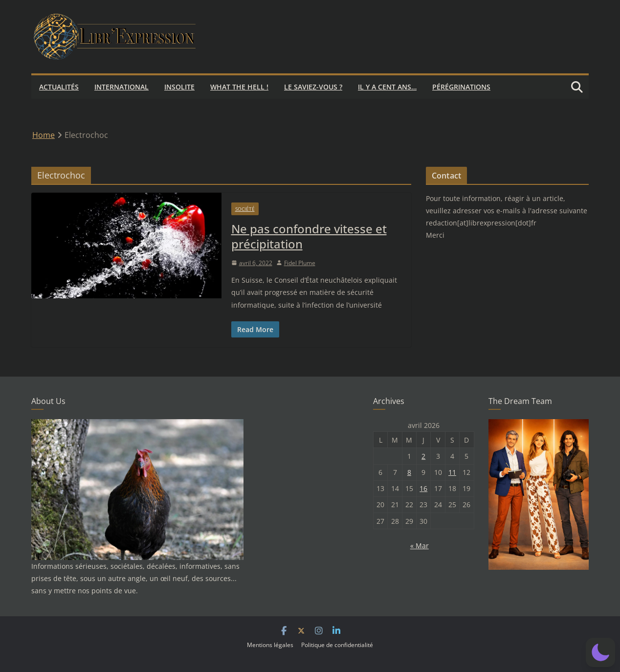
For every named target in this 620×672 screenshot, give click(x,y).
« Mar (420, 546)
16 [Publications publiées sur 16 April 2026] (423, 488)
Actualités (59, 87)
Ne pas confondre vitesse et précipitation (309, 236)
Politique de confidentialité (337, 645)
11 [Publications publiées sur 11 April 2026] (452, 472)
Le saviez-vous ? (313, 87)
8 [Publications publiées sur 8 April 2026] (409, 472)
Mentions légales (270, 645)
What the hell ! (239, 87)
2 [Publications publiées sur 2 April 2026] (423, 456)
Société (245, 209)
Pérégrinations (461, 87)
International (122, 87)
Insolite (179, 87)
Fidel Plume (300, 263)
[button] (600, 652)
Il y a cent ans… (387, 87)
